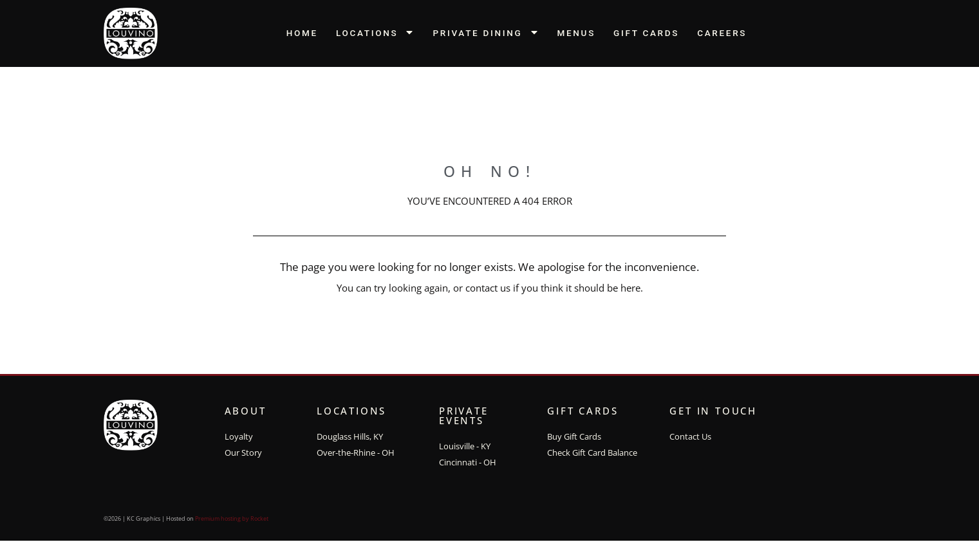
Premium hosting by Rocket (232, 526)
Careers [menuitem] (722, 33)
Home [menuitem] (302, 33)
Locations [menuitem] (376, 33)
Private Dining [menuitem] (486, 33)
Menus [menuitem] (577, 33)
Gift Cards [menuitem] (646, 33)
